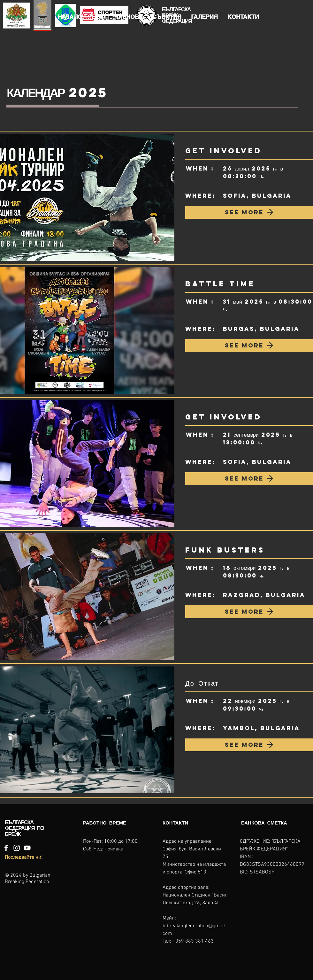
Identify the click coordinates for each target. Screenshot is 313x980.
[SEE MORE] (249, 212)
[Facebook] (6, 848)
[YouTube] (27, 848)
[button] (98, 17)
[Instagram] (17, 848)
